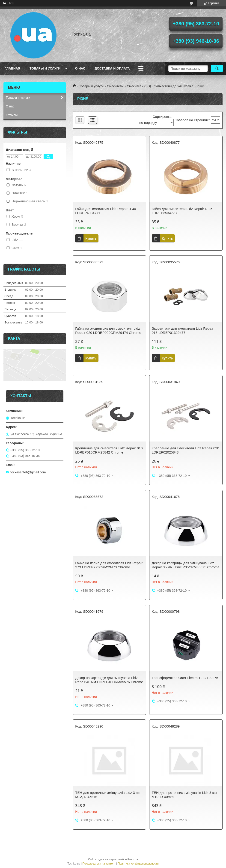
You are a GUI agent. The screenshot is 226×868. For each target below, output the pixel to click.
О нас (80, 68)
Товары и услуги (45, 68)
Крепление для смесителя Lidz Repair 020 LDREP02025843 (185, 450)
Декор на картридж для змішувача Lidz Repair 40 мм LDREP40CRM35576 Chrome (109, 680)
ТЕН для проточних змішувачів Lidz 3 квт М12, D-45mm (108, 795)
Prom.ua (133, 859)
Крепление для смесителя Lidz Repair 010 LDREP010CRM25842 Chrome (109, 450)
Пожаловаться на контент (99, 864)
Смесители (115, 86)
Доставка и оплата (112, 68)
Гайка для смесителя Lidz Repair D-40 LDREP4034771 (106, 211)
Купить (91, 238)
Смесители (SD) (139, 86)
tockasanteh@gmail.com (28, 472)
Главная (12, 68)
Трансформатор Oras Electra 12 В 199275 (185, 678)
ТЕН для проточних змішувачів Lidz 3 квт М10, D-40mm (184, 795)
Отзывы (12, 115)
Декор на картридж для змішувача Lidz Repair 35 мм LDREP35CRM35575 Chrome (186, 565)
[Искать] (217, 68)
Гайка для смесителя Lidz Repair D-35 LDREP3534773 (182, 211)
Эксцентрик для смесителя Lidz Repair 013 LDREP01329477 (183, 330)
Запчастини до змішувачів (174, 86)
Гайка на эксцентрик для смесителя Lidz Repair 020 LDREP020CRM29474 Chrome (108, 330)
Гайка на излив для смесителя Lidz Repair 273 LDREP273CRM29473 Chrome (109, 565)
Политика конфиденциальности (138, 864)
